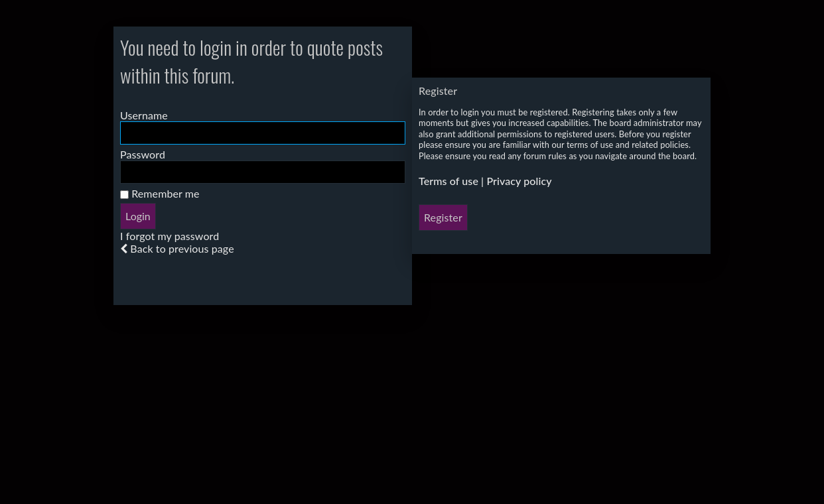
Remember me (160, 193)
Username (144, 115)
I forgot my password (170, 236)
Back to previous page (182, 248)
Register (443, 217)
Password (143, 154)
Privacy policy (519, 181)
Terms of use (448, 181)
